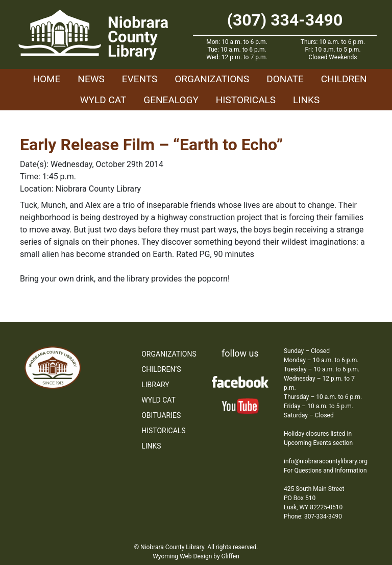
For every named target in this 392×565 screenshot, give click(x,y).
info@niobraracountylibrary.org (326, 461)
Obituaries (161, 415)
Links (306, 100)
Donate (285, 79)
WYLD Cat (103, 100)
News (91, 79)
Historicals (246, 100)
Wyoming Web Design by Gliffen (196, 556)
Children (344, 79)
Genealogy (171, 100)
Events (140, 79)
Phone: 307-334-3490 (313, 516)
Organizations (212, 79)
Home (46, 79)
